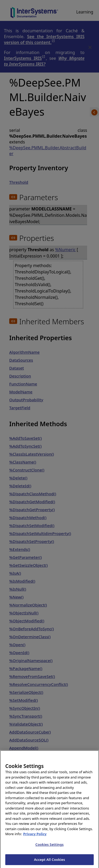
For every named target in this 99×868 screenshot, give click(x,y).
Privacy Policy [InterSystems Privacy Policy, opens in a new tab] (35, 838)
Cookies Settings (49, 849)
